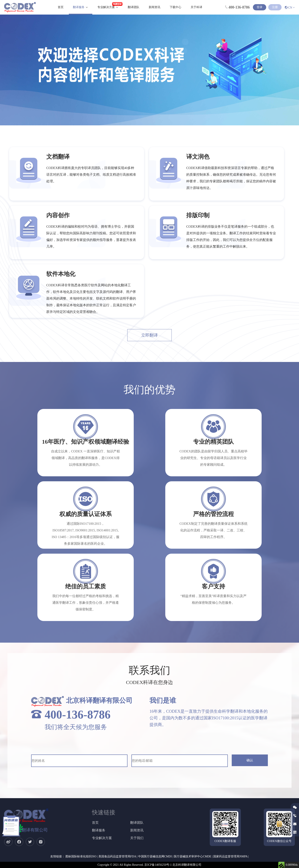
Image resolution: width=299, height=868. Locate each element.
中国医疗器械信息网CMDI (155, 856)
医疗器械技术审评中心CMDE (192, 856)
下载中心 (175, 7)
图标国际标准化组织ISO (81, 856)
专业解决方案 (106, 7)
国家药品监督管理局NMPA (230, 856)
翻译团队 (134, 7)
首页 (61, 7)
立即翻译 (149, 335)
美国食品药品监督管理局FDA (117, 856)
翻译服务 (79, 7)
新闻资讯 (154, 7)
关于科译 (196, 7)
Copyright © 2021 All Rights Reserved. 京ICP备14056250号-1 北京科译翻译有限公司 (150, 865)
